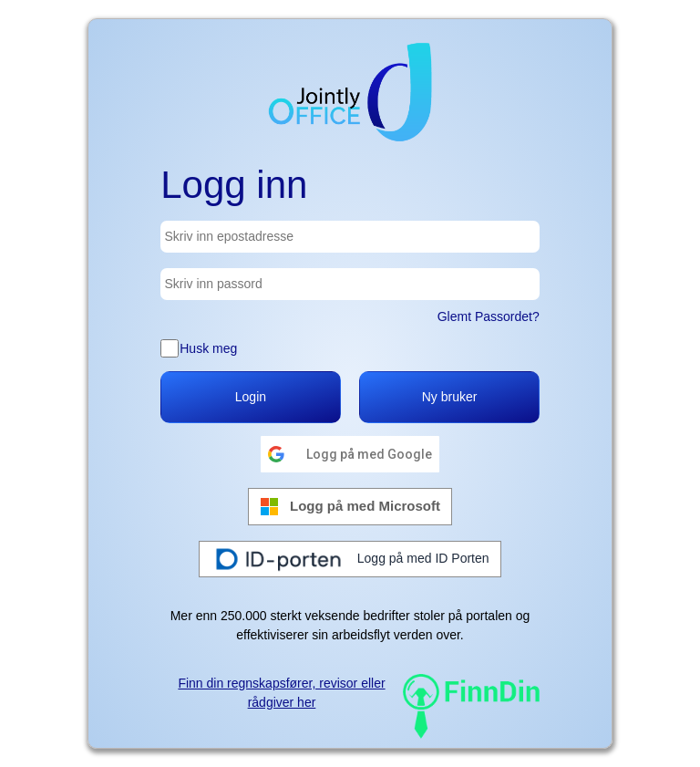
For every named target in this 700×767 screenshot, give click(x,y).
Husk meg (208, 348)
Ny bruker (450, 397)
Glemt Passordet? (489, 316)
